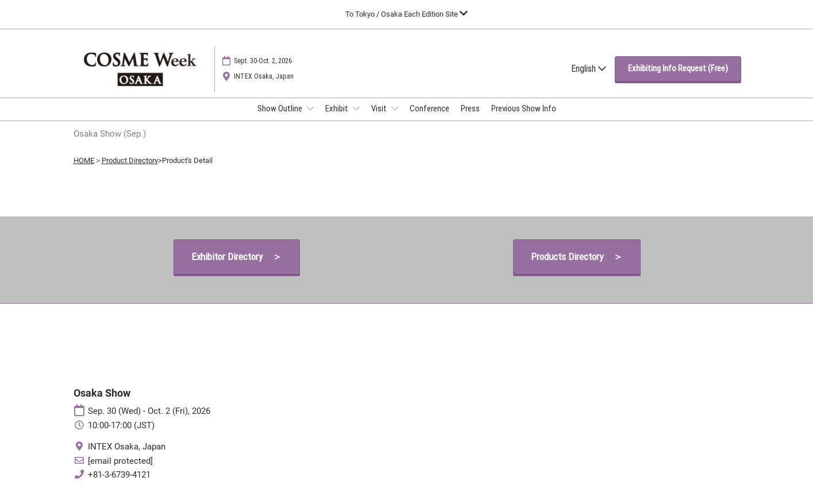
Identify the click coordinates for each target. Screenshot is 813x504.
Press (470, 108)
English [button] (589, 69)
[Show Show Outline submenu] (310, 108)
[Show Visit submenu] (395, 108)
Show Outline (281, 108)
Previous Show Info (524, 108)
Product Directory (130, 160)
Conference (429, 108)
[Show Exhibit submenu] (356, 108)
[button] (678, 69)
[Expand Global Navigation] (406, 14)
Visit (380, 108)
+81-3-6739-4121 (119, 475)
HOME (84, 160)
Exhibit (338, 108)
